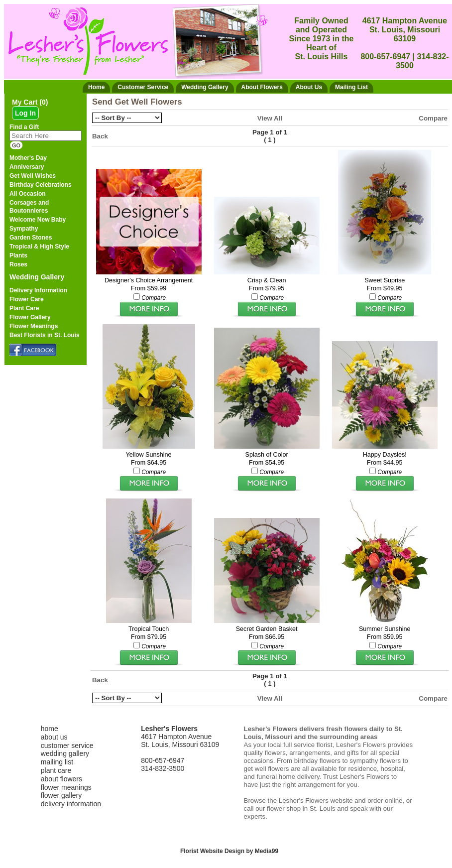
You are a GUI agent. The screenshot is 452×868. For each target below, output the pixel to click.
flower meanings (66, 787)
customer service (67, 745)
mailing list (57, 762)
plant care (56, 770)
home (50, 729)
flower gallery (61, 795)
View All (270, 118)
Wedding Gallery (37, 277)
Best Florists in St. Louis (45, 335)
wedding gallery (65, 753)
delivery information (71, 804)
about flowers (61, 779)
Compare (433, 118)
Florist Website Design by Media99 (229, 851)
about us (54, 737)
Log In (25, 113)
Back (100, 136)
